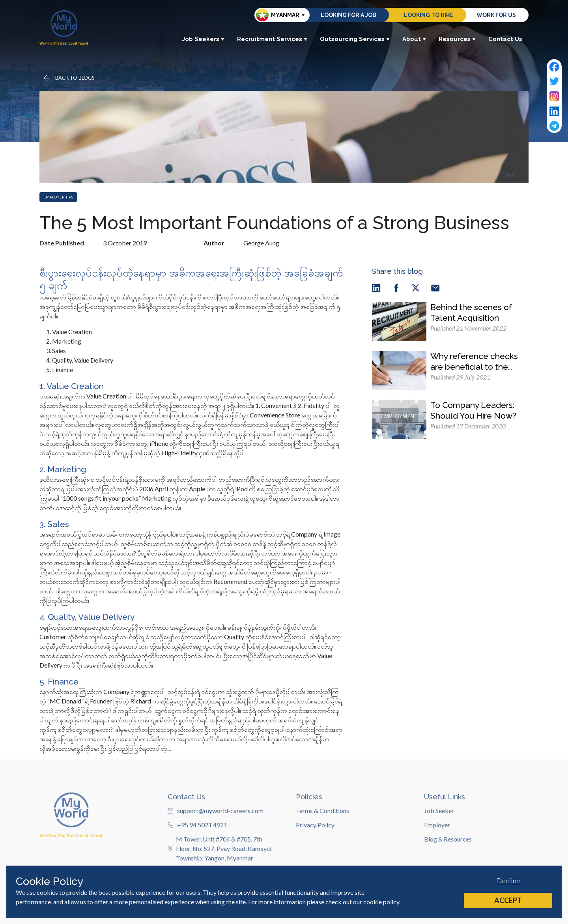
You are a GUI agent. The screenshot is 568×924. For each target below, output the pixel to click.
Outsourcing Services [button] (355, 39)
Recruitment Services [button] (272, 39)
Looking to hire (429, 15)
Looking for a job (348, 15)
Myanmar (278, 15)
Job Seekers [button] (203, 39)
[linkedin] (376, 287)
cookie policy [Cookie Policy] (381, 902)
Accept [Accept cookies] (508, 900)
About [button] (414, 39)
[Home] (64, 27)
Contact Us (505, 39)
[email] (435, 287)
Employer (437, 855)
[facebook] (396, 287)
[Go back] (68, 78)
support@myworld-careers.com (216, 841)
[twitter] (416, 287)
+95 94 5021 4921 (197, 855)
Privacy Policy (315, 855)
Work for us (496, 15)
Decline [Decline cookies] (508, 881)
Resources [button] (457, 39)
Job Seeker (439, 841)
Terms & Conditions (322, 841)
